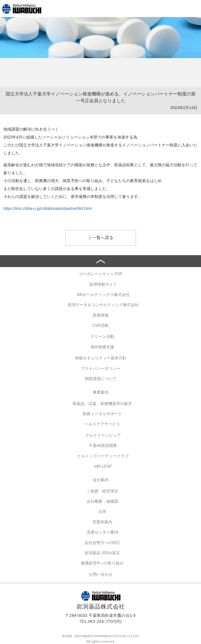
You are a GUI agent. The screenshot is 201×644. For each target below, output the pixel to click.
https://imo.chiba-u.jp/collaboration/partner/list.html (47, 208)
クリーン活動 (102, 336)
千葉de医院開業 (103, 445)
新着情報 (101, 315)
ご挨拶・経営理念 (102, 491)
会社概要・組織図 (102, 501)
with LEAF (103, 466)
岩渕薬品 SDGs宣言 (102, 553)
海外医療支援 (102, 347)
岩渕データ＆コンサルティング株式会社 (103, 305)
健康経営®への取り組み (102, 563)
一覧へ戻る (103, 237)
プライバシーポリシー (101, 368)
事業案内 (101, 392)
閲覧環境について (101, 379)
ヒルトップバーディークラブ (103, 456)
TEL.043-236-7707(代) (101, 621)
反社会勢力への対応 (102, 543)
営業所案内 (102, 522)
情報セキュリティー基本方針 (101, 358)
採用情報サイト (103, 284)
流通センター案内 (102, 532)
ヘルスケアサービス (102, 424)
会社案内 (101, 480)
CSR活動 (101, 325)
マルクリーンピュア (103, 435)
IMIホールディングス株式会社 (103, 295)
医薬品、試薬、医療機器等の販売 (102, 404)
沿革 (102, 511)
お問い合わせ (101, 574)
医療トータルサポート (102, 414)
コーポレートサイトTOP (100, 274)
